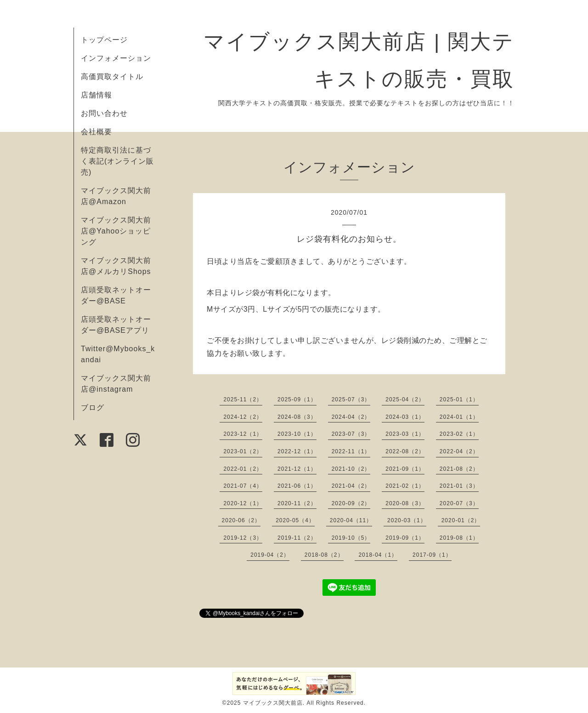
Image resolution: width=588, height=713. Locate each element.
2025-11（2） (243, 399)
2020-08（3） (405, 503)
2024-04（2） (351, 417)
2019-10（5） (351, 538)
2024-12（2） (243, 417)
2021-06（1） (297, 486)
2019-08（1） (459, 538)
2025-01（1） (459, 399)
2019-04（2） (270, 555)
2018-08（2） (324, 555)
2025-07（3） (351, 399)
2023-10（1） (297, 434)
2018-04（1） (378, 555)
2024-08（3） (297, 417)
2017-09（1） (432, 555)
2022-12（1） (297, 451)
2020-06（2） (241, 520)
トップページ (104, 40)
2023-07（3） (351, 434)
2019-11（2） (297, 538)
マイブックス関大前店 (273, 703)
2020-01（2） (461, 520)
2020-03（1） (407, 520)
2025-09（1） (297, 399)
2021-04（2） (351, 486)
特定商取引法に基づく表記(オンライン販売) (117, 161)
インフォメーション (116, 58)
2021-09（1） (405, 469)
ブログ (93, 408)
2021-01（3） (459, 486)
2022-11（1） (351, 451)
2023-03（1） (405, 434)
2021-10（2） (351, 469)
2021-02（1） (405, 486)
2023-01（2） (243, 451)
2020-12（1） (243, 503)
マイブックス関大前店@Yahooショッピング (116, 231)
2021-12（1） (297, 469)
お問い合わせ (104, 113)
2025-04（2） (405, 399)
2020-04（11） (351, 520)
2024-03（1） (405, 417)
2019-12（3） (243, 538)
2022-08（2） (405, 451)
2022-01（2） (243, 469)
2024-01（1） (459, 417)
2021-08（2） (459, 469)
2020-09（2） (351, 503)
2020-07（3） (459, 503)
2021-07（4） (243, 486)
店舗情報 (96, 95)
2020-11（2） (297, 503)
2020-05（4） (295, 520)
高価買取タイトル (112, 77)
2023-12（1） (243, 434)
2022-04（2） (459, 451)
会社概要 (96, 132)
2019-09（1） (405, 538)
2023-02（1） (459, 434)
